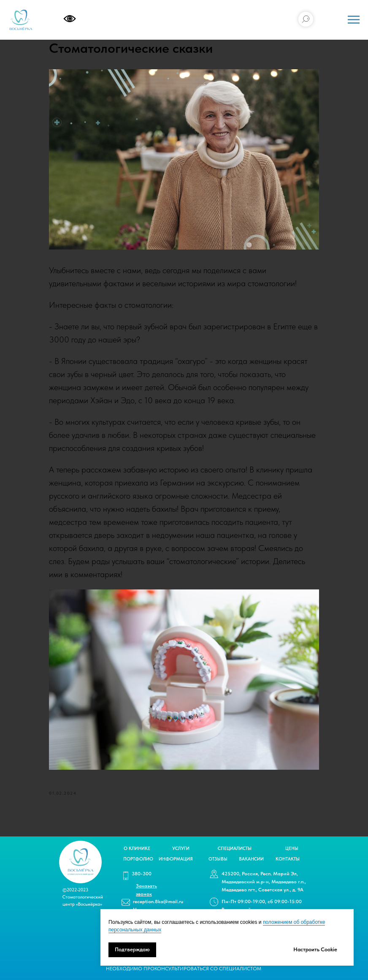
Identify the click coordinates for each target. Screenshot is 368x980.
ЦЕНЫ (292, 848)
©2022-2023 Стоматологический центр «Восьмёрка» (83, 897)
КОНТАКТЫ (288, 859)
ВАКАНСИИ (251, 859)
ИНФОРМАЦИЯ (176, 859)
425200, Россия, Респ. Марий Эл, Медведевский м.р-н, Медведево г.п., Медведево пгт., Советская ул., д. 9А (264, 882)
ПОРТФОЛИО (138, 859)
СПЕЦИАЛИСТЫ (235, 848)
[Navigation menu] (354, 20)
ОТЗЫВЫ (218, 859)
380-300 (142, 874)
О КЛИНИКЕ (137, 848)
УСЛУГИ (181, 848)
